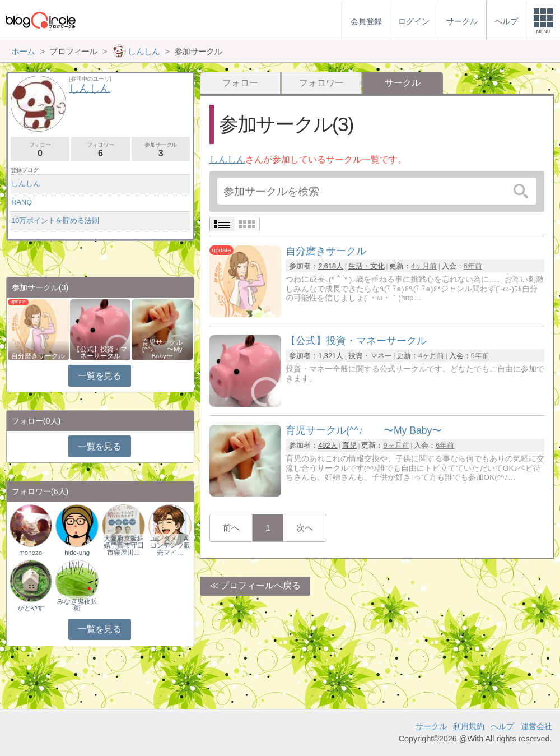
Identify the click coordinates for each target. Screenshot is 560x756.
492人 (328, 445)
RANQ (22, 202)
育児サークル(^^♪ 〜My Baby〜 (162, 349)
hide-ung (77, 553)
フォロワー (321, 83)
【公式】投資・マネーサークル (100, 353)
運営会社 (536, 726)
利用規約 (469, 726)
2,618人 (331, 266)
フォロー (240, 83)
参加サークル (161, 150)
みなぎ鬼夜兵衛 (77, 605)
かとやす (31, 608)
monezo (31, 553)
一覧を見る (99, 376)
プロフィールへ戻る (260, 585)
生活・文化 (367, 266)
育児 (349, 445)
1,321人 (331, 356)
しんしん (227, 159)
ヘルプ (502, 726)
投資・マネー (370, 356)
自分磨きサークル (38, 356)
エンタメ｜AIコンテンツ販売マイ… (170, 545)
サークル (431, 726)
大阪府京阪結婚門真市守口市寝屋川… (124, 545)
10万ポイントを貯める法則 (55, 221)
